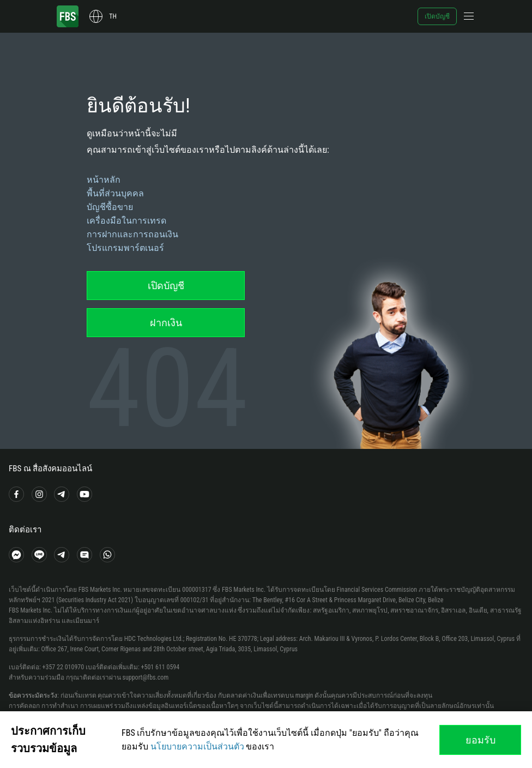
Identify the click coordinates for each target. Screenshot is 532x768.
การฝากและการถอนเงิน (132, 234)
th (113, 16)
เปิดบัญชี (437, 16)
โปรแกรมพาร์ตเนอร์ (125, 248)
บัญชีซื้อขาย (110, 207)
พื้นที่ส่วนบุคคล (115, 193)
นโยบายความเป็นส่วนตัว (197, 746)
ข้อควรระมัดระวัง (33, 695)
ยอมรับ (480, 740)
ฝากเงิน (166, 323)
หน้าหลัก (104, 180)
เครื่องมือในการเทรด (126, 221)
